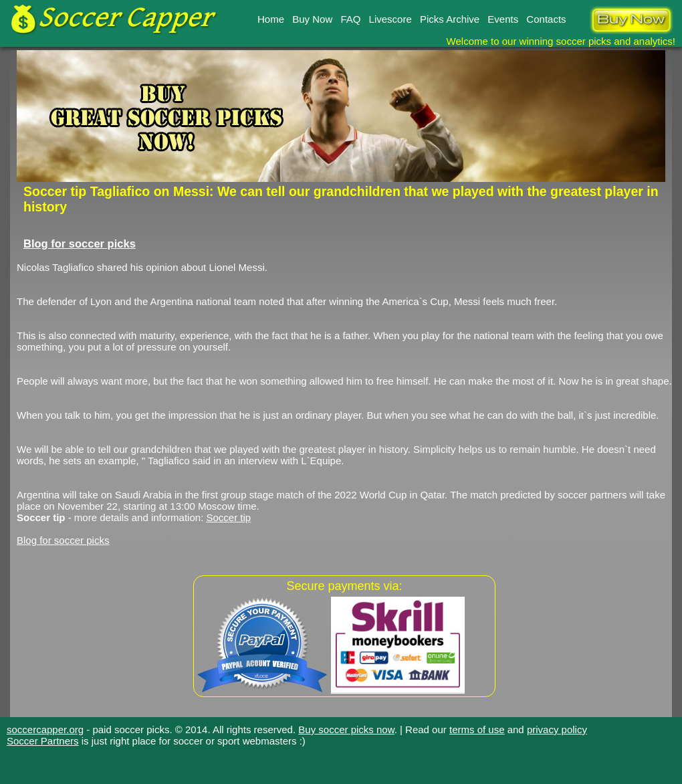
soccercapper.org (45, 729)
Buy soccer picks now (346, 729)
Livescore (390, 19)
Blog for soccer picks (80, 243)
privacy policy (557, 729)
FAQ (350, 19)
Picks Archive (450, 19)
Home (271, 19)
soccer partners (592, 495)
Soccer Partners (43, 741)
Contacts (546, 19)
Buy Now (312, 19)
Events (503, 19)
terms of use (477, 729)
